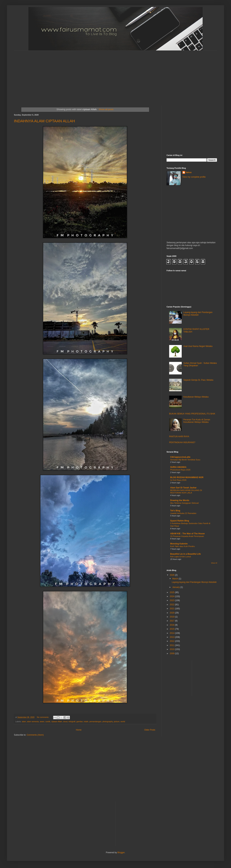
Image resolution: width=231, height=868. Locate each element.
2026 (172, 575)
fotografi (72, 722)
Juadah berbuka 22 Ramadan (183, 513)
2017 (172, 621)
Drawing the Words (180, 500)
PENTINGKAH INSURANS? (182, 442)
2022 (172, 605)
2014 (172, 633)
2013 (172, 637)
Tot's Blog (175, 511)
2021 (172, 609)
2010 (172, 649)
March (176, 579)
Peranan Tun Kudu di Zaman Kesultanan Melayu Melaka (197, 421)
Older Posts (150, 730)
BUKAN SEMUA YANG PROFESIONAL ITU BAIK (192, 414)
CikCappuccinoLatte (180, 457)
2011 (172, 645)
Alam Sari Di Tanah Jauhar (183, 488)
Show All (214, 563)
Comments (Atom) (35, 735)
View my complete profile (194, 177)
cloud (65, 722)
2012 (172, 641)
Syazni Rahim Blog (180, 521)
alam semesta (33, 722)
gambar (80, 722)
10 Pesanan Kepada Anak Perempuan (187, 536)
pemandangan (95, 722)
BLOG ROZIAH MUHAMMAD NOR (187, 477)
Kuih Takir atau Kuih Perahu (182, 546)
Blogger (121, 853)
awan (42, 722)
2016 (172, 625)
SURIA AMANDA (178, 467)
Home (79, 730)
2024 (172, 596)
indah (86, 722)
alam (24, 722)
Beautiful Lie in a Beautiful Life (185, 554)
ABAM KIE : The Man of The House (187, 534)
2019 (172, 617)
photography (108, 722)
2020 (172, 613)
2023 (172, 600)
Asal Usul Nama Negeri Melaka (198, 346)
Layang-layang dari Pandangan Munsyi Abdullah (198, 314)
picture (117, 722)
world (123, 722)
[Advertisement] (95, 75)
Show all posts (106, 109)
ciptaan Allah (57, 722)
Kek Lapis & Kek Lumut (180, 557)
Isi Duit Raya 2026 (178, 480)
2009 (172, 653)
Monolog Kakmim (179, 544)
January (176, 587)
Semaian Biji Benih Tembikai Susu (185, 460)
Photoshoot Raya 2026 (180, 470)
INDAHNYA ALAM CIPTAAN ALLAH (44, 121)
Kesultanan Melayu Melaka (196, 397)
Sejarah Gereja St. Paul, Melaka (198, 380)
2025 (172, 592)
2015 (172, 629)
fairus (189, 172)
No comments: (43, 717)
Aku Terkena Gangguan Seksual (184, 503)
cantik (48, 722)
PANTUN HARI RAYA (179, 437)
